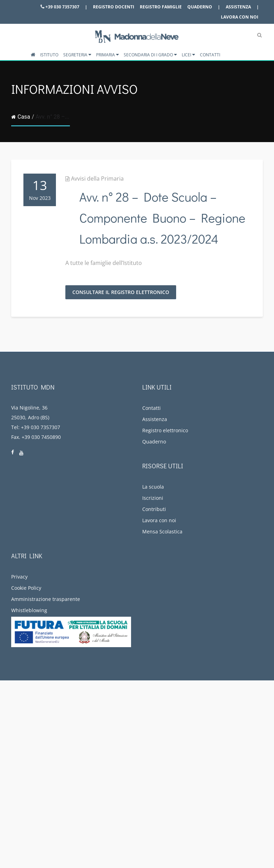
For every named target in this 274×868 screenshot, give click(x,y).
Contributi (154, 509)
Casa (21, 117)
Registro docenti (114, 7)
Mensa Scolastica (162, 531)
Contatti (210, 55)
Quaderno (200, 7)
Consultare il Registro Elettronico (121, 292)
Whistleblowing (29, 610)
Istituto (49, 55)
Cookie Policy (26, 588)
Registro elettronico (165, 430)
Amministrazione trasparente (46, 599)
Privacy (19, 577)
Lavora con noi (240, 17)
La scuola (153, 487)
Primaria (107, 55)
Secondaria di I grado (150, 55)
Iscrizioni (153, 498)
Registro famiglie (161, 7)
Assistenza (238, 7)
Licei (188, 55)
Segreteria (77, 55)
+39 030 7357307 (60, 7)
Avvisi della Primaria (97, 178)
